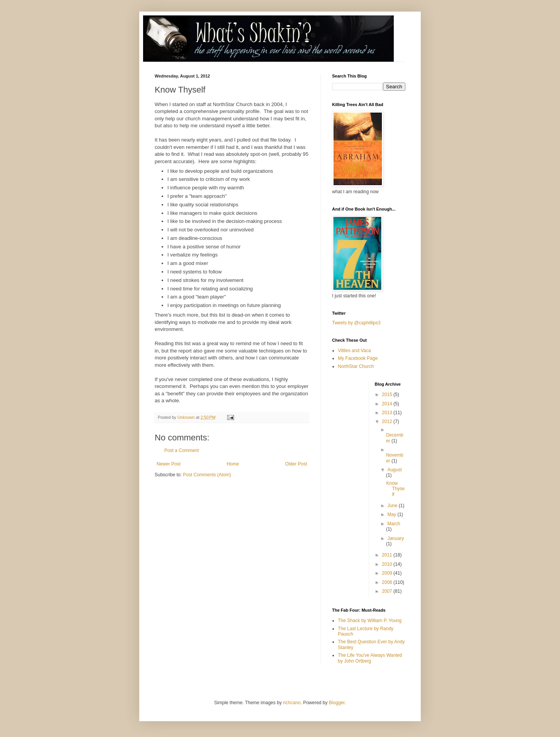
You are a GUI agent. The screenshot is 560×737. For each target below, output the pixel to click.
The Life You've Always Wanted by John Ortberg (370, 658)
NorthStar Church (356, 366)
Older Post (296, 464)
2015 (388, 395)
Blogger (337, 703)
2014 (388, 404)
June (393, 506)
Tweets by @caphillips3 (356, 323)
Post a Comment (181, 450)
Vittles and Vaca (354, 351)
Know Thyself (395, 489)
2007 (388, 591)
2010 (388, 564)
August (394, 470)
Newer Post (169, 464)
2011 (388, 555)
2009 (388, 573)
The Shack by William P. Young (370, 621)
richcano (292, 703)
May (392, 514)
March (394, 524)
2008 (388, 582)
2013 (388, 413)
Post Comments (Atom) (207, 475)
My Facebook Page (358, 358)
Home (233, 464)
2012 (388, 422)
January (396, 538)
